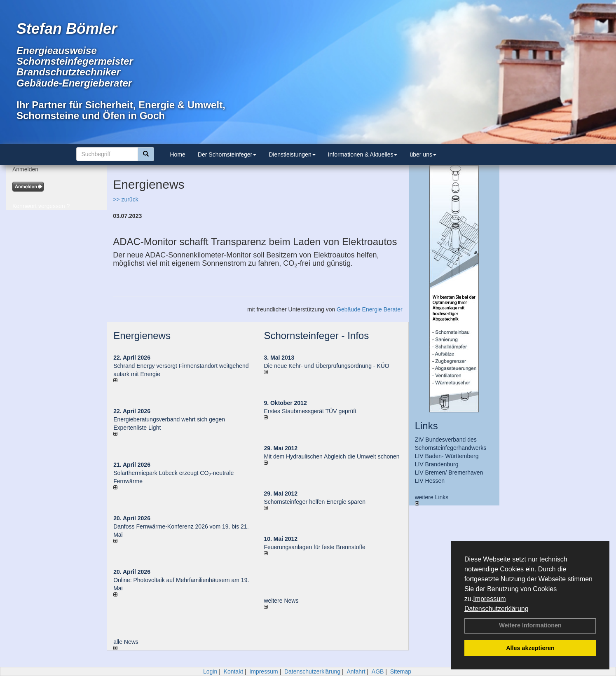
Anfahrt (356, 671)
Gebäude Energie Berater (370, 309)
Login (210, 671)
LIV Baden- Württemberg (447, 456)
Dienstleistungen (292, 154)
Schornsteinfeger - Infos (316, 336)
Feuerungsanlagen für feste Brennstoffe (314, 547)
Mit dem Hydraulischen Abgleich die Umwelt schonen (331, 456)
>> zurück (125, 199)
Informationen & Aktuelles (363, 154)
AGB (378, 671)
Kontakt (233, 671)
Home (178, 154)
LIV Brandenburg (437, 464)
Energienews (142, 336)
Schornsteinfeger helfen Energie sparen (315, 502)
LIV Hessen (430, 481)
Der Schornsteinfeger (227, 154)
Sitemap (401, 671)
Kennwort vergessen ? (41, 206)
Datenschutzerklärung (497, 609)
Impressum (489, 599)
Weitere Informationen (530, 625)
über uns (423, 154)
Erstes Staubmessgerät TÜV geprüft (310, 411)
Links (426, 426)
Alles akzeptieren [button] (530, 648)
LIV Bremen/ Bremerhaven (449, 472)
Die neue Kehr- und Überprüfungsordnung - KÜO (326, 366)
